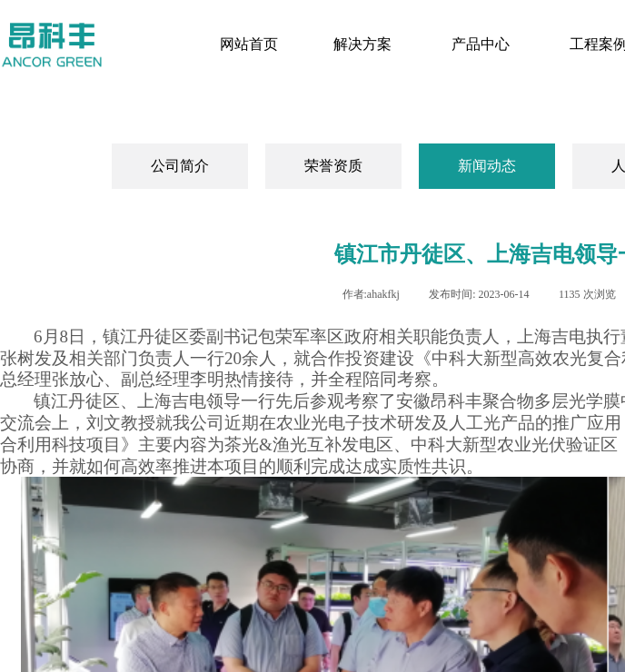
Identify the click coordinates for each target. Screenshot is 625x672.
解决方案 (362, 44)
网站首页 (249, 44)
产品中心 (481, 44)
